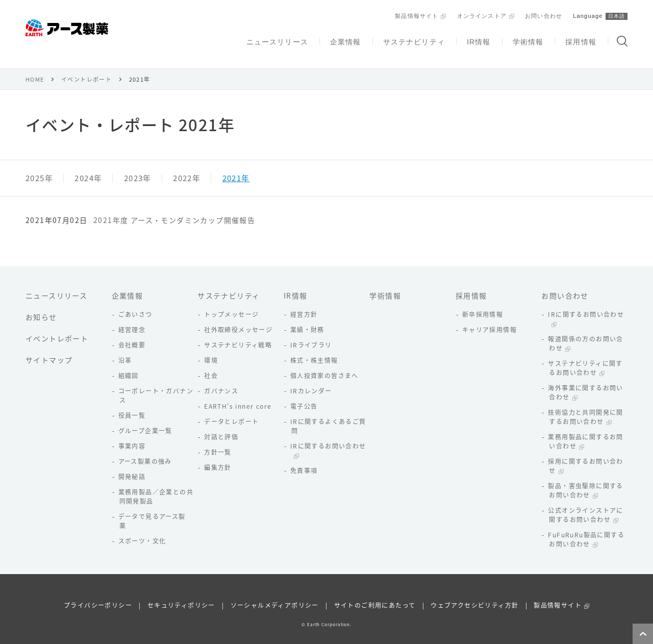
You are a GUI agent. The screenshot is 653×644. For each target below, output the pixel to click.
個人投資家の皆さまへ (324, 363)
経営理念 (132, 317)
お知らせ (41, 305)
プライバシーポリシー (98, 593)
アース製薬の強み (145, 449)
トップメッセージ (231, 302)
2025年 (39, 166)
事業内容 (132, 434)
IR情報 (478, 39)
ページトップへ (643, 634)
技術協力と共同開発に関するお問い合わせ (585, 405)
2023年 (138, 166)
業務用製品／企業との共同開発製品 (156, 484)
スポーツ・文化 (142, 529)
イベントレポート (86, 67)
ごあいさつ (135, 302)
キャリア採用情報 (489, 317)
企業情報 (343, 39)
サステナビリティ (412, 39)
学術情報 (527, 39)
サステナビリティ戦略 (238, 333)
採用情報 (581, 39)
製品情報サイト (414, 15)
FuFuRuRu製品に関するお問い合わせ (586, 527)
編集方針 (218, 455)
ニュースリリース (275, 39)
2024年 (88, 166)
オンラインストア (479, 15)
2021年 (236, 166)
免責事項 (304, 458)
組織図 (129, 363)
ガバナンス (221, 379)
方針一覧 (218, 440)
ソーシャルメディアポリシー (275, 593)
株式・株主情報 (314, 348)
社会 (211, 363)
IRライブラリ (311, 333)
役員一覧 (132, 403)
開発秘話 (132, 464)
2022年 (187, 166)
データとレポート (231, 409)
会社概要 (132, 333)
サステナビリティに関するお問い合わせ (585, 356)
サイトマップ (49, 348)
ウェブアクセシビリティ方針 (474, 593)
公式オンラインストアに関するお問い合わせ (585, 503)
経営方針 (304, 302)
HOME (35, 67)
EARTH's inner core (238, 394)
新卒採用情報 (483, 302)
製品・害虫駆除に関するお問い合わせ (585, 478)
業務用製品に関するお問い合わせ (585, 429)
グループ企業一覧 (145, 418)
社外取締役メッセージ (238, 317)
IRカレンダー (311, 379)
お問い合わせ (542, 15)
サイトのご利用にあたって (375, 593)
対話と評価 (221, 425)
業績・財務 (307, 317)
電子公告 (304, 394)
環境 (211, 348)
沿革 (125, 348)
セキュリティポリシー (181, 593)
